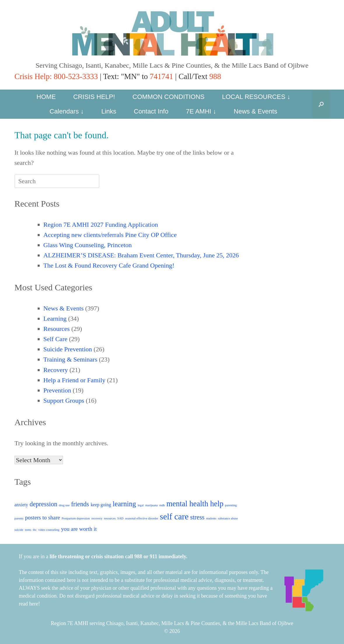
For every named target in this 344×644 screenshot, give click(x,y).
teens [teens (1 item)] (28, 530)
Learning (55, 318)
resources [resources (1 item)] (110, 518)
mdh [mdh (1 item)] (162, 505)
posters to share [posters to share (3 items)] (43, 518)
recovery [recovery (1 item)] (97, 518)
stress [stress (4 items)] (197, 517)
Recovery (56, 370)
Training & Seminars (70, 359)
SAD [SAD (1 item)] (120, 518)
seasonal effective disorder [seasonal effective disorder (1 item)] (142, 518)
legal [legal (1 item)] (141, 505)
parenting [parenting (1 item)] (231, 505)
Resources (57, 329)
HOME (46, 97)
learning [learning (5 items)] (124, 504)
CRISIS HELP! (94, 97)
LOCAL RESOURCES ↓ (256, 97)
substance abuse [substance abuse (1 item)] (228, 518)
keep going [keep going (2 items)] (101, 505)
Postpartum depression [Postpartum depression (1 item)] (76, 518)
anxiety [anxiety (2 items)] (21, 505)
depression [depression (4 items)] (44, 504)
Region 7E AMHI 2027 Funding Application (101, 225)
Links (109, 111)
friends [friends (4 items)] (80, 504)
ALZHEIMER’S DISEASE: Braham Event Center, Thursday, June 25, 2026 (141, 255)
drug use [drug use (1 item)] (64, 505)
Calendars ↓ (67, 111)
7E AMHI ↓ (201, 111)
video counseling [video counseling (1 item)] (49, 530)
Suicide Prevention (68, 349)
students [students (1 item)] (211, 518)
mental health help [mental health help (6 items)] (195, 504)
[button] (321, 104)
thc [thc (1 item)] (35, 530)
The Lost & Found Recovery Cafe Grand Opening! (109, 265)
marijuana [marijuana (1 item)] (152, 505)
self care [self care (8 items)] (174, 516)
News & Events (255, 111)
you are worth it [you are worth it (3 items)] (79, 529)
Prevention (57, 390)
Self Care (55, 339)
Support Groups (64, 400)
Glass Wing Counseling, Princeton (88, 245)
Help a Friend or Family (75, 380)
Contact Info (151, 111)
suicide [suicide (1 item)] (19, 530)
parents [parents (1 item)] (19, 518)
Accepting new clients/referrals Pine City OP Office (110, 235)
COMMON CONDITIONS (168, 97)
